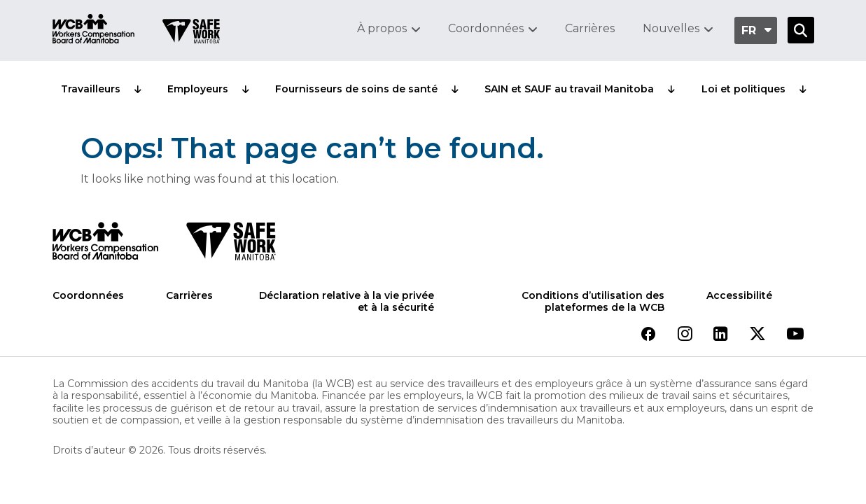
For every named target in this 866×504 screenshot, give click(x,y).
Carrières (590, 28)
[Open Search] (801, 30)
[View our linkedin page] (721, 335)
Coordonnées (486, 28)
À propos (382, 28)
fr (749, 30)
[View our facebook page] (648, 335)
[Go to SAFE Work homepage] (191, 33)
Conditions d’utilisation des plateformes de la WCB (593, 302)
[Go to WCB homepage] (93, 30)
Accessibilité (739, 296)
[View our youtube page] (795, 335)
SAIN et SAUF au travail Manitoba (569, 89)
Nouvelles (671, 28)
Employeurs (198, 89)
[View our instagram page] (685, 335)
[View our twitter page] (757, 335)
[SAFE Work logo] (231, 245)
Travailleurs (91, 89)
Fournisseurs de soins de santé (356, 89)
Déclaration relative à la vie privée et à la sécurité (347, 302)
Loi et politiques (743, 89)
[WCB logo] (105, 245)
